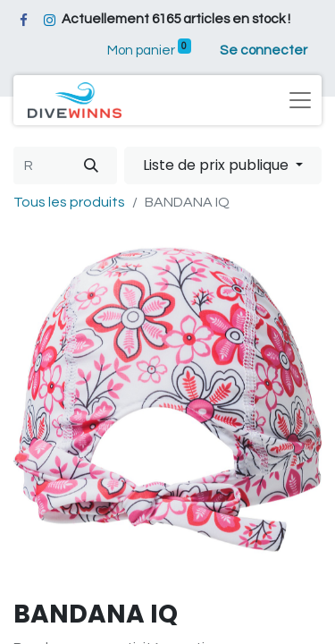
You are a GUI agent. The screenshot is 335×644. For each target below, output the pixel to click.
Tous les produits (69, 202)
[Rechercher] (91, 165)
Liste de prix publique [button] (218, 165)
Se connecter (264, 51)
